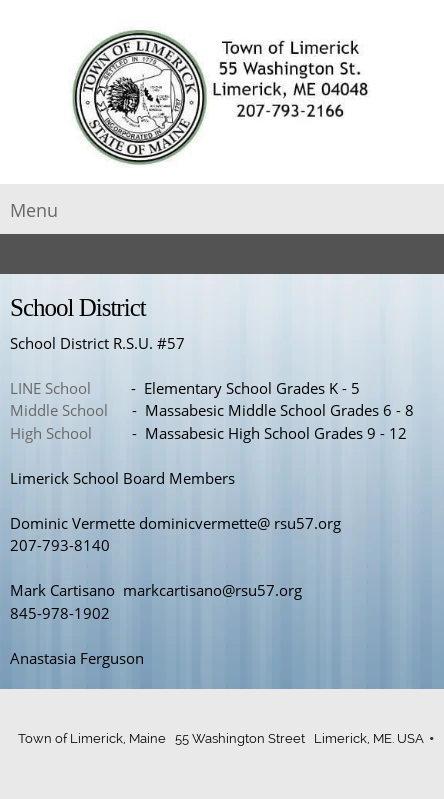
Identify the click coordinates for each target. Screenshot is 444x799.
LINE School (50, 388)
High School (51, 433)
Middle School (59, 410)
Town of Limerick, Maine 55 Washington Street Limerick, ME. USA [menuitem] (221, 738)
